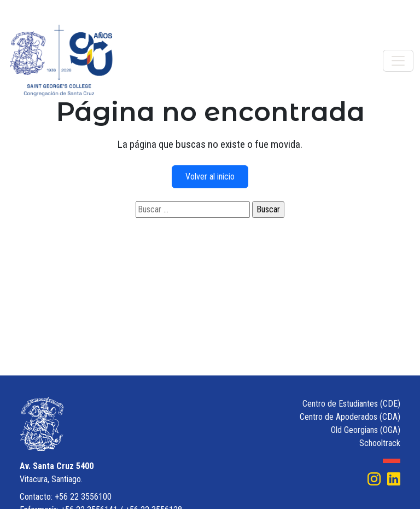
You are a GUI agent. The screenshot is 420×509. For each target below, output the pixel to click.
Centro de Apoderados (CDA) (350, 417)
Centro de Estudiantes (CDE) (351, 404)
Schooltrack (380, 443)
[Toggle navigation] (398, 61)
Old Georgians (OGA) (366, 430)
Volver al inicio (210, 177)
